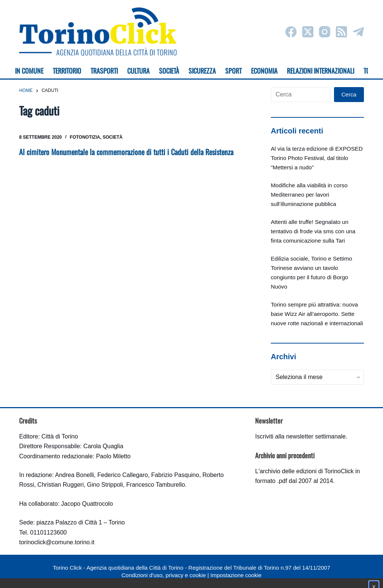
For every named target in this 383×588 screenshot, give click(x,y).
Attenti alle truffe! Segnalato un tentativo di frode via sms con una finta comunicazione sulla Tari (313, 231)
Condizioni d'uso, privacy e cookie (164, 575)
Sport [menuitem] (233, 71)
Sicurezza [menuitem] (202, 71)
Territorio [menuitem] (67, 71)
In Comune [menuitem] (29, 71)
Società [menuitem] (169, 71)
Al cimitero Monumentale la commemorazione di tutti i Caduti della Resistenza (126, 152)
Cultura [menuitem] (138, 71)
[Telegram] (358, 32)
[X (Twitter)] (308, 32)
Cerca (349, 94)
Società (112, 137)
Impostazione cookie (236, 575)
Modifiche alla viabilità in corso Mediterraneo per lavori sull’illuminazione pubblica (309, 195)
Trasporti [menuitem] (104, 71)
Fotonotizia (85, 137)
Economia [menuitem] (264, 71)
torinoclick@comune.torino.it (57, 542)
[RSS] (341, 32)
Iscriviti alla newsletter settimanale (300, 436)
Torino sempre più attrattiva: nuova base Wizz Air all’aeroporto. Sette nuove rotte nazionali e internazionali (317, 314)
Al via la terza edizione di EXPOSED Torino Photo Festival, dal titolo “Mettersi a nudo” (317, 158)
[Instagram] (325, 32)
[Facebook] (291, 32)
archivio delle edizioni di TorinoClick (307, 471)
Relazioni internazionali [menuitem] (321, 71)
